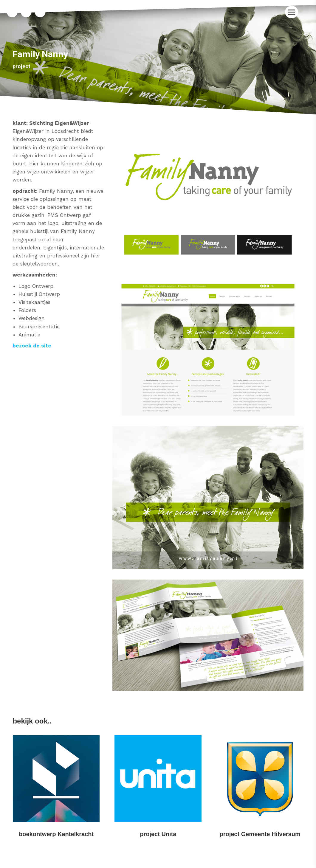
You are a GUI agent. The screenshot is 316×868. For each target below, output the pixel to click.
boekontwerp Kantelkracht (56, 834)
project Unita (158, 834)
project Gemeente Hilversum (260, 834)
